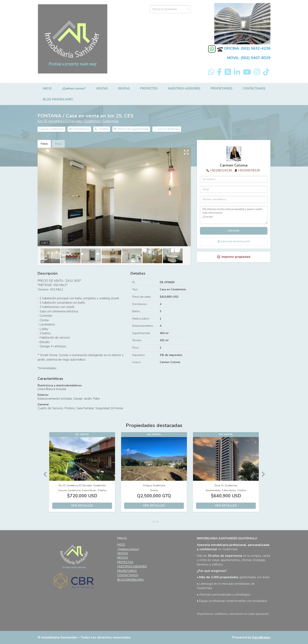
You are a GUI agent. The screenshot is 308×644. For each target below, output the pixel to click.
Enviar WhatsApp (234, 241)
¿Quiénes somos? (74, 88)
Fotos (44, 144)
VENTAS (102, 88)
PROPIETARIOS (222, 88)
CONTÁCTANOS (254, 88)
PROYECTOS (149, 88)
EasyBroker (261, 637)
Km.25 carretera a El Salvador (60, 121)
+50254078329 (249, 170)
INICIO (47, 88)
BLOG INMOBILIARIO (58, 99)
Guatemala (93, 121)
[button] (43, 474)
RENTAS (124, 88)
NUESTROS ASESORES (184, 88)
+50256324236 (221, 170)
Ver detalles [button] (82, 506)
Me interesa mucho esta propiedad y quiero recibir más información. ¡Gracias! (234, 215)
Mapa (58, 144)
